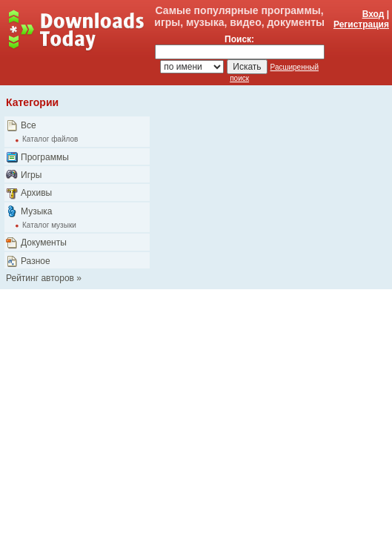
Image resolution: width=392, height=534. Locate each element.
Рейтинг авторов (40, 278)
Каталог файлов (50, 139)
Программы (45, 157)
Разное (36, 261)
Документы (44, 243)
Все (29, 125)
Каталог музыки (49, 225)
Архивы (36, 193)
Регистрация (361, 24)
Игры (31, 175)
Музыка (36, 211)
